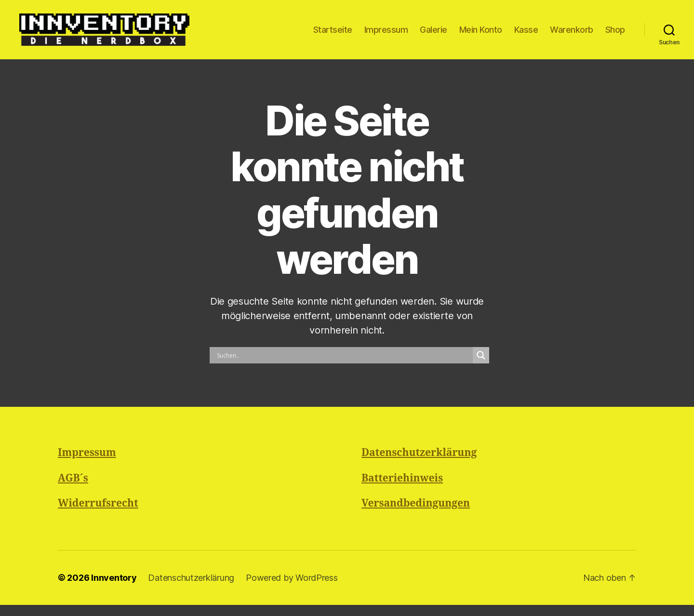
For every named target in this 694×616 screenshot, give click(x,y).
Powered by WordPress (292, 589)
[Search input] (344, 367)
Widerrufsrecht (98, 515)
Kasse (526, 35)
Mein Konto (481, 35)
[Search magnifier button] (481, 367)
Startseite (333, 35)
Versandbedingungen (416, 515)
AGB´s (73, 489)
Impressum (386, 35)
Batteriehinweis (402, 489)
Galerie (434, 35)
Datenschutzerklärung (419, 464)
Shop (615, 35)
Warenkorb (572, 35)
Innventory (114, 589)
